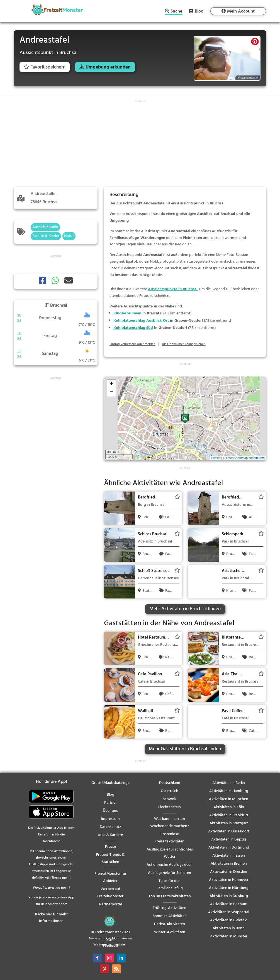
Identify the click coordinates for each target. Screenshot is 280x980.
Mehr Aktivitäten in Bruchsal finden (185, 609)
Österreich (170, 791)
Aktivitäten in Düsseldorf (229, 831)
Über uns (110, 811)
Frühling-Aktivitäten (170, 908)
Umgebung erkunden (108, 67)
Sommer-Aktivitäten (170, 916)
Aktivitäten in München (229, 799)
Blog (199, 11)
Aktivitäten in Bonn (229, 928)
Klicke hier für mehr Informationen (51, 918)
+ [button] (112, 384)
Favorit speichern (45, 67)
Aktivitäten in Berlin (229, 783)
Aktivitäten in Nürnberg (229, 888)
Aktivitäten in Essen (229, 856)
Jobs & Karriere (110, 835)
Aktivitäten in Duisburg (229, 896)
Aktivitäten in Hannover (229, 880)
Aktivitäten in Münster (229, 936)
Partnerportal (110, 904)
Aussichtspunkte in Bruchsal (173, 289)
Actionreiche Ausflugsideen (170, 865)
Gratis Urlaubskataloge (110, 783)
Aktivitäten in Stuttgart (229, 823)
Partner (110, 803)
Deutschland (170, 783)
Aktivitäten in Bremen (229, 864)
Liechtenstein (170, 807)
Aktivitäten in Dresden (229, 872)
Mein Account (241, 11)
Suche (176, 12)
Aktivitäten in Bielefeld (229, 920)
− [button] (112, 392)
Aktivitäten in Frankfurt (229, 815)
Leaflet (216, 458)
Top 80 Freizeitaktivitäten (170, 896)
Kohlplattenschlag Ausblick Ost (141, 321)
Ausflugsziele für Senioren (170, 873)
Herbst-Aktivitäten (170, 924)
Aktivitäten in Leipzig (229, 840)
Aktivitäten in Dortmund (229, 848)
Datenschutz (110, 827)
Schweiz (170, 799)
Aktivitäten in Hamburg (229, 791)
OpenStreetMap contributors (245, 458)
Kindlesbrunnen (127, 313)
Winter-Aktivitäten (170, 932)
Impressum (110, 819)
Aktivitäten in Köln (229, 807)
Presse (110, 847)
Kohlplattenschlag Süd (133, 328)
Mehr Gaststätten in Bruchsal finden (185, 749)
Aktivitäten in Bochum (229, 904)
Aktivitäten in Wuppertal (229, 912)
